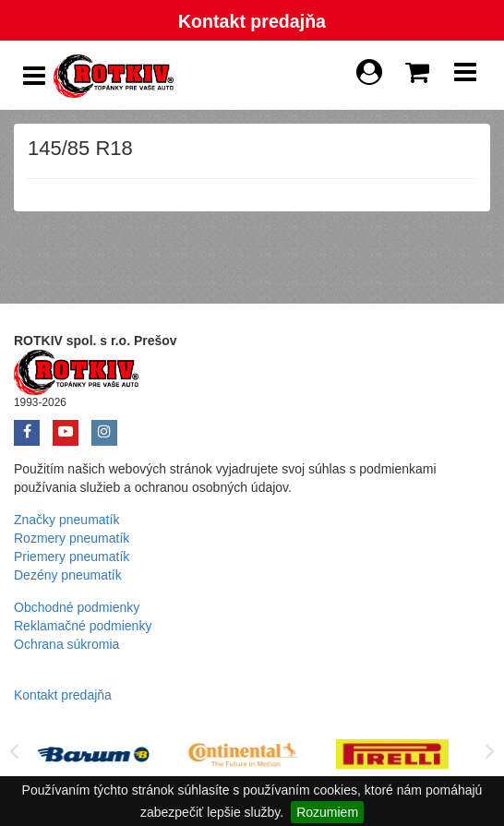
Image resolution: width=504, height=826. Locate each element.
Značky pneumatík (66, 520)
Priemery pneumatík (72, 557)
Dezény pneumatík (68, 575)
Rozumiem (327, 812)
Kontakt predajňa (252, 21)
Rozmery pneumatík (72, 538)
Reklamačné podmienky (83, 626)
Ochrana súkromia (66, 644)
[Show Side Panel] (34, 76)
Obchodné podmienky (77, 607)
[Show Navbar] (465, 77)
